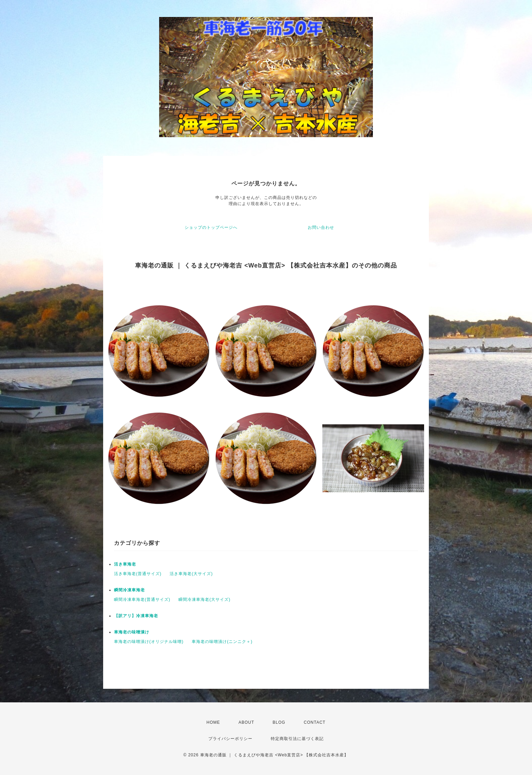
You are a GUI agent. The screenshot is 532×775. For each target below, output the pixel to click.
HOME (213, 722)
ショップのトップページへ (211, 227)
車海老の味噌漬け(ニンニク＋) (222, 642)
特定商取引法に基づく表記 (297, 739)
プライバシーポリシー (230, 739)
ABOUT (246, 722)
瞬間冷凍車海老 (129, 590)
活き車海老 (125, 564)
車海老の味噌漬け (132, 632)
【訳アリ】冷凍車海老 (136, 616)
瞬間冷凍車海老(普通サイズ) (142, 599)
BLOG (279, 722)
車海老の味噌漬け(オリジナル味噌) (149, 642)
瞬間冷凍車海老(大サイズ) (204, 599)
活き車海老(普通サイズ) (138, 574)
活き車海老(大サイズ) (191, 574)
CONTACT (315, 722)
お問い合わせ (321, 227)
